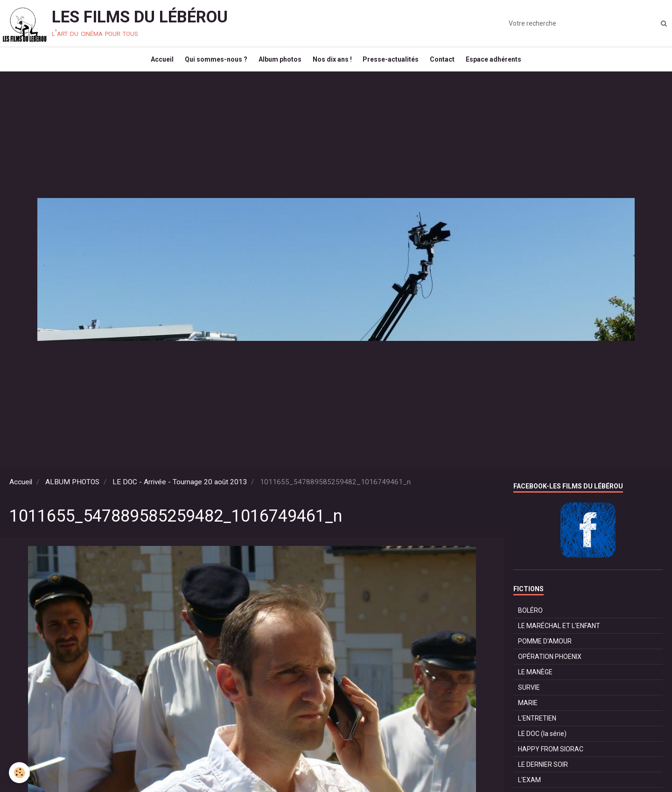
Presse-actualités (394, 64)
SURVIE (529, 696)
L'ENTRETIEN (537, 727)
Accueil (154, 64)
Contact (448, 64)
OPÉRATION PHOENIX (550, 665)
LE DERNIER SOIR (543, 773)
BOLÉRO (530, 619)
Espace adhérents (502, 64)
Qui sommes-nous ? (210, 64)
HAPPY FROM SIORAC (551, 757)
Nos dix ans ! (332, 64)
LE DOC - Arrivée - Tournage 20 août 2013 (180, 490)
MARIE (528, 711)
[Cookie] (20, 773)
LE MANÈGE (535, 680)
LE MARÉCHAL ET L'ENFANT (559, 634)
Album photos (277, 64)
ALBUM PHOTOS (72, 490)
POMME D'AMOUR (545, 650)
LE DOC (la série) (542, 742)
